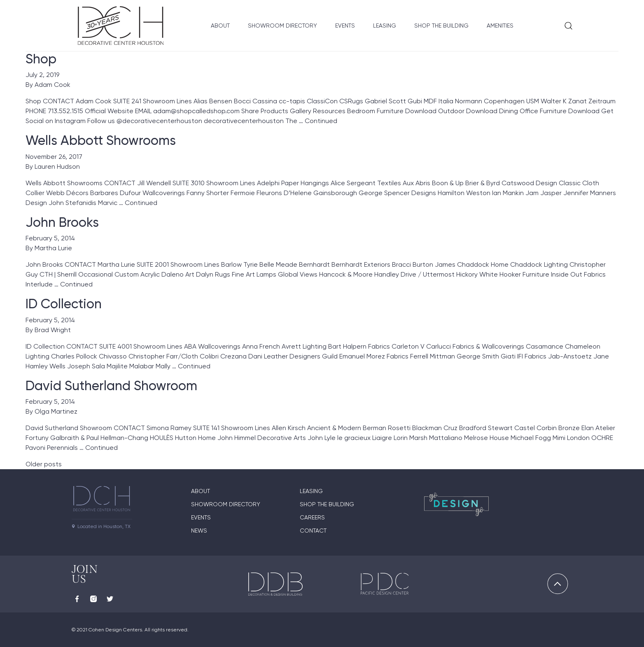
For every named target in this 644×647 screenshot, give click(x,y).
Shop (41, 59)
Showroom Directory (282, 26)
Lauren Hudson (57, 166)
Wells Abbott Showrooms (101, 140)
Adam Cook (52, 85)
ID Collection (64, 304)
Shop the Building (441, 26)
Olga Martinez (56, 411)
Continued (321, 121)
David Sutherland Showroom (111, 386)
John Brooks (62, 222)
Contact (313, 531)
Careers (312, 517)
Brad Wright (53, 330)
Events (345, 26)
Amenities (500, 26)
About (220, 26)
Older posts (44, 464)
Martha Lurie (53, 248)
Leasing (385, 26)
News (199, 531)
